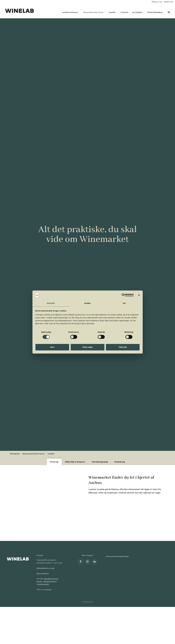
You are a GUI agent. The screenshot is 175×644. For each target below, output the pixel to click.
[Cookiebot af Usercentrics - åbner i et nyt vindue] (123, 295)
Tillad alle (123, 347)
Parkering (122, 463)
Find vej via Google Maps (118, 558)
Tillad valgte (87, 347)
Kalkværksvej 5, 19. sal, (46, 569)
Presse (39, 583)
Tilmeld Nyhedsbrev (154, 11)
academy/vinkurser (65, 11)
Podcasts (122, 11)
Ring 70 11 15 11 (157, 2)
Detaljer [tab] (88, 303)
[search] (169, 11)
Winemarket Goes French (90, 11)
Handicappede (101, 463)
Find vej (52, 463)
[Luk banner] (139, 295)
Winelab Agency (50, 583)
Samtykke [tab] (51, 303)
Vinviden (110, 11)
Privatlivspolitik (43, 586)
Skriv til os (169, 2)
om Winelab (136, 11)
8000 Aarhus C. (43, 575)
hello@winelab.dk (51, 580)
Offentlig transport (74, 463)
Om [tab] (124, 303)
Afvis (52, 347)
